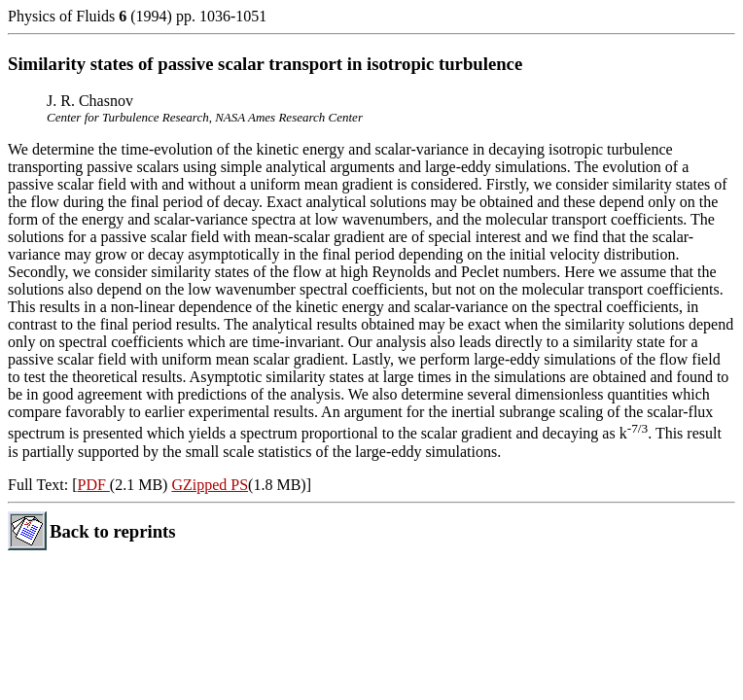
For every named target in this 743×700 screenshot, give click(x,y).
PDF (93, 485)
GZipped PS (210, 485)
